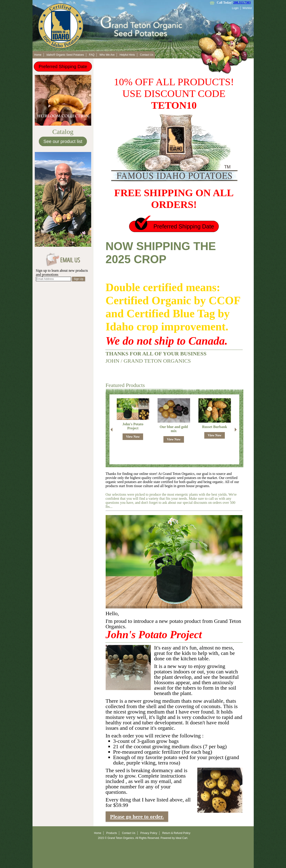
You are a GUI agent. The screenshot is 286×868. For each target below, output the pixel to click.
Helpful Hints (127, 55)
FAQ (92, 55)
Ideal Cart (181, 838)
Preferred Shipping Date (63, 67)
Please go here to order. (137, 817)
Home (38, 55)
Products (112, 833)
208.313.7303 (242, 3)
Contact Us (147, 55)
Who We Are (107, 55)
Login (235, 8)
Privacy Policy (149, 833)
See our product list (63, 141)
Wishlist (247, 8)
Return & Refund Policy (176, 833)
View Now (133, 437)
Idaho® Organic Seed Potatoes (65, 55)
